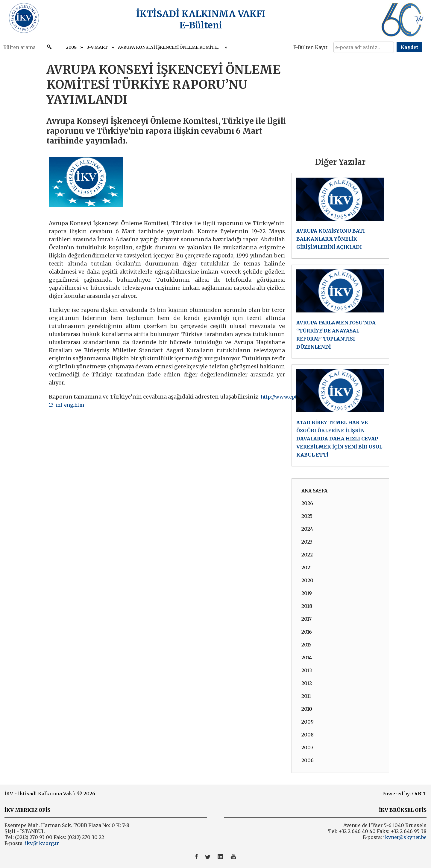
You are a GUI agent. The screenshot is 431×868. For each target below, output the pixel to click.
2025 (307, 516)
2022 (307, 555)
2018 (307, 606)
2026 (307, 503)
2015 (306, 645)
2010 (307, 709)
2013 (307, 670)
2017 (306, 619)
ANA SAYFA (314, 491)
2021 (307, 568)
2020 (307, 580)
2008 (71, 47)
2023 (307, 542)
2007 (307, 748)
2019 (307, 593)
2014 (307, 658)
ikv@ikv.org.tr (41, 843)
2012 (307, 683)
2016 (307, 632)
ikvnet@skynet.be (405, 837)
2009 (308, 722)
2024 (307, 529)
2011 (306, 696)
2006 (308, 760)
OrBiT (419, 794)
